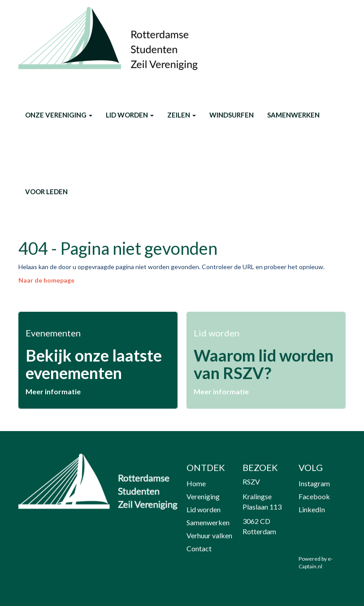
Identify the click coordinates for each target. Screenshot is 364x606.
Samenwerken (293, 115)
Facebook (314, 496)
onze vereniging (59, 115)
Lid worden (130, 115)
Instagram (314, 483)
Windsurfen (232, 115)
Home (196, 483)
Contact (199, 548)
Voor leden (46, 192)
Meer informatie (53, 391)
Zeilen (182, 115)
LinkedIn (312, 509)
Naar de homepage (46, 280)
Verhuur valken (209, 535)
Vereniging (203, 496)
